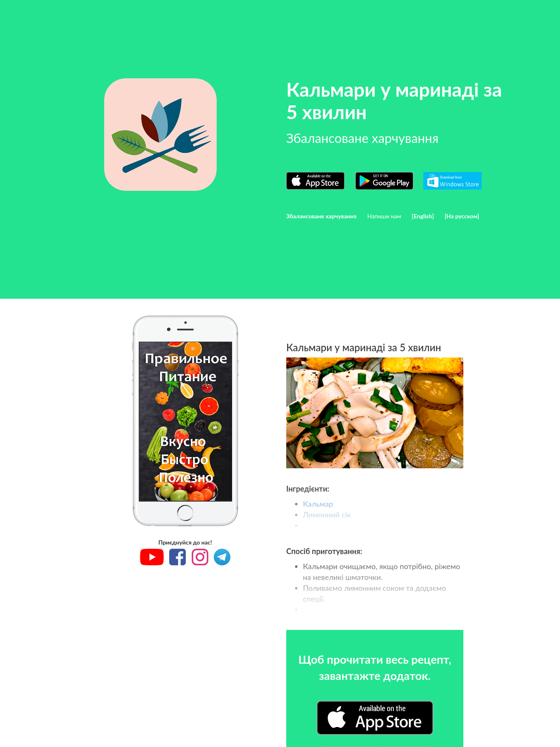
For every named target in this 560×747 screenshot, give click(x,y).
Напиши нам (384, 216)
